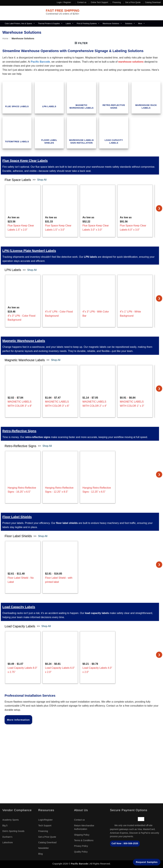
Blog (40, 854)
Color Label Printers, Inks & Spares (20, 23)
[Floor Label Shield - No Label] (23, 553)
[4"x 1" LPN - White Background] (135, 287)
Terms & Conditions (84, 840)
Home (5, 38)
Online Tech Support (99, 2)
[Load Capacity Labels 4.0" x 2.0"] (98, 642)
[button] (81, 43)
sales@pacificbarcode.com (19, 750)
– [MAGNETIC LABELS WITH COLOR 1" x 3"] (135, 402)
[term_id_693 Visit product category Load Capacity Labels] (114, 133)
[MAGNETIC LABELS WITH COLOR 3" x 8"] (23, 376)
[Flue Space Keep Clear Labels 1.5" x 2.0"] (23, 203)
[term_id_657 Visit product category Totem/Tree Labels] (17, 133)
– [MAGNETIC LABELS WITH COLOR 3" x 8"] (23, 402)
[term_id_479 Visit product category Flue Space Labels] (17, 98)
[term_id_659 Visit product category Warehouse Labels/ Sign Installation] (81, 133)
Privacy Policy (81, 846)
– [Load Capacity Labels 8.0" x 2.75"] (23, 668)
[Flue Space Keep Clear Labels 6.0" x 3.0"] (135, 203)
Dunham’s (7, 837)
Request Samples (147, 862)
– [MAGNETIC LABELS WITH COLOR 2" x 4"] (98, 402)
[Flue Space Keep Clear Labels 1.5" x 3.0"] (60, 203)
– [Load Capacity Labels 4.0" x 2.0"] (98, 668)
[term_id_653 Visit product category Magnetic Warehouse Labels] (81, 98)
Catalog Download (153, 2)
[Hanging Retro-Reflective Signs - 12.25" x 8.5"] (60, 462)
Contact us (82, 2)
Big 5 (5, 826)
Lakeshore (8, 842)
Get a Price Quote (133, 2)
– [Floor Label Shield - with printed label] (60, 578)
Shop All (42, 180)
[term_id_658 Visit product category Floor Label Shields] (49, 133)
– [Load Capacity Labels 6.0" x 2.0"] (60, 668)
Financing (117, 2)
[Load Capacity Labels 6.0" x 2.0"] (60, 642)
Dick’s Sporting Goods (13, 831)
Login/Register (45, 820)
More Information (18, 720)
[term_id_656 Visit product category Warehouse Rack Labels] (146, 98)
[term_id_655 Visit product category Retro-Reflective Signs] (114, 98)
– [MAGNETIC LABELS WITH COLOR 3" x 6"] (60, 402)
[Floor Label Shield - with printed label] (60, 553)
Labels (70, 23)
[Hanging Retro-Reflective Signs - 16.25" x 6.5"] (23, 462)
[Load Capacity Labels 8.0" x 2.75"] (23, 642)
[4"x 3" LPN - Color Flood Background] (23, 287)
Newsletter (43, 848)
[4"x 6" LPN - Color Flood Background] (60, 287)
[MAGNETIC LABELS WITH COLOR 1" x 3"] (135, 376)
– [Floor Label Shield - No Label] (23, 578)
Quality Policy (81, 852)
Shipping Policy (82, 835)
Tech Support (45, 826)
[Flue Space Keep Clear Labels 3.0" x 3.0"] (98, 203)
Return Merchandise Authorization (84, 827)
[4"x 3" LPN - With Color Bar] (98, 287)
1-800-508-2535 (11, 746)
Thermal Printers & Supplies (50, 23)
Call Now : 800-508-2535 (125, 843)
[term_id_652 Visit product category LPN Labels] (49, 98)
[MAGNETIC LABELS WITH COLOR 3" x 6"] (60, 376)
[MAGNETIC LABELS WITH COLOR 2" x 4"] (98, 376)
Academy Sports (11, 820)
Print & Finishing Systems (88, 23)
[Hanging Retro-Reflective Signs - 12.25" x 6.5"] (98, 462)
